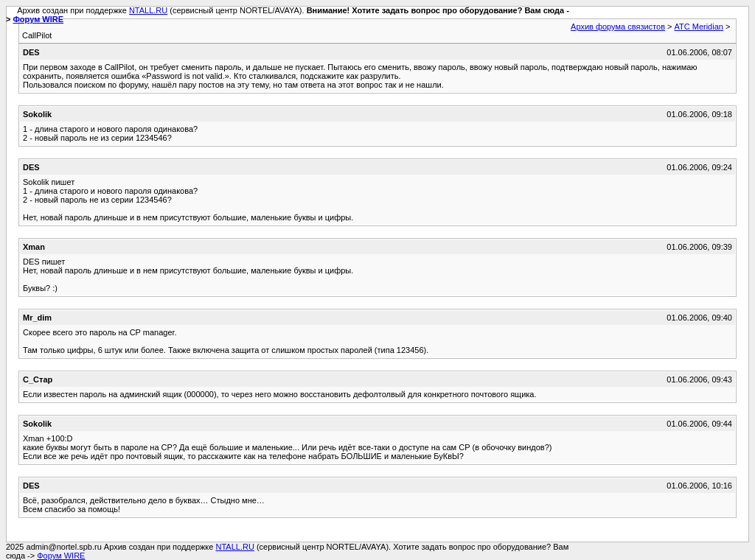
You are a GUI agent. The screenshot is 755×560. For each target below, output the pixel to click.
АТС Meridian (699, 27)
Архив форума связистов (618, 27)
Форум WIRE (38, 19)
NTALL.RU (148, 10)
